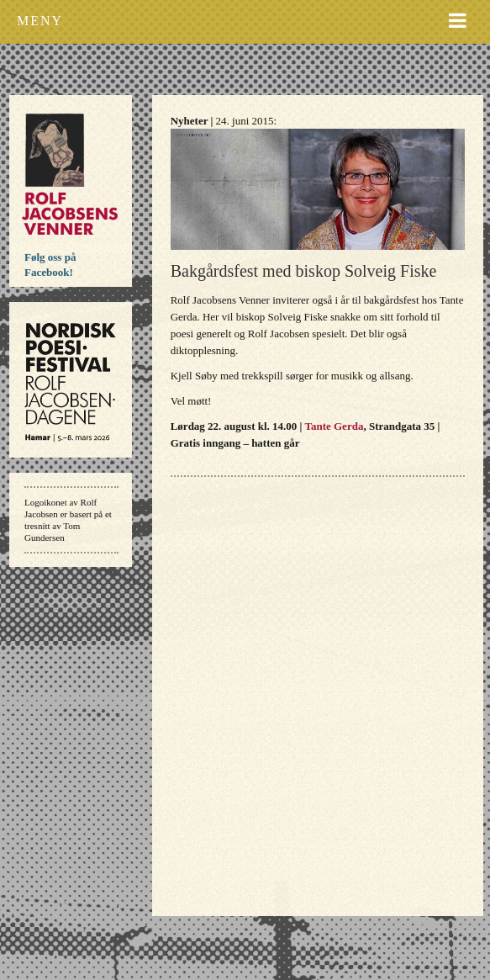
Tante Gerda (334, 426)
